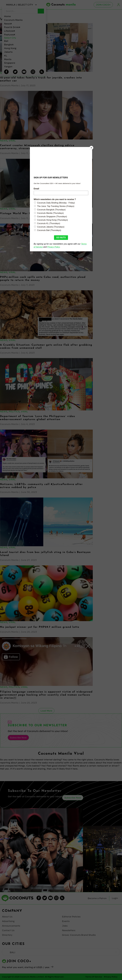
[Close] (91, 148)
